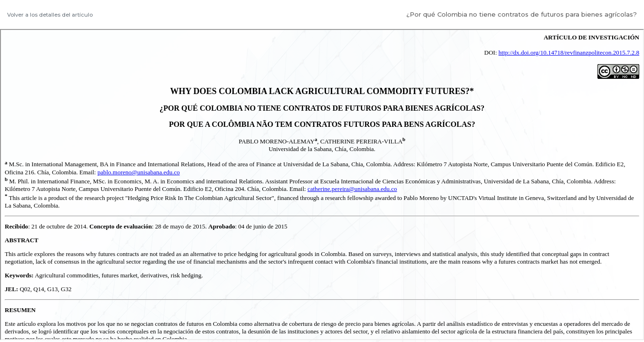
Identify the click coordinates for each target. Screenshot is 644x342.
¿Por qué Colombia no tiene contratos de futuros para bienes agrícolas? (522, 14)
